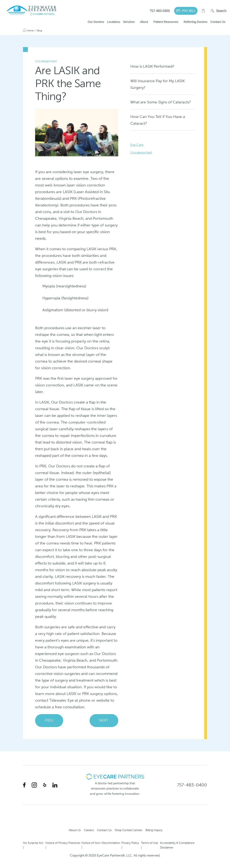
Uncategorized (141, 152)
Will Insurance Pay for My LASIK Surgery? (157, 84)
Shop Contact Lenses (129, 830)
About (144, 22)
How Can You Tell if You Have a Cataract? (158, 120)
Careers (89, 830)
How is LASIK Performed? (152, 66)
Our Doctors (96, 22)
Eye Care (137, 145)
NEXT (104, 720)
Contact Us (218, 22)
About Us (75, 830)
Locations (114, 22)
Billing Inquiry (154, 830)
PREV (49, 720)
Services (129, 22)
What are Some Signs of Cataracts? (161, 102)
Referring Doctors (195, 22)
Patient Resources (166, 22)
